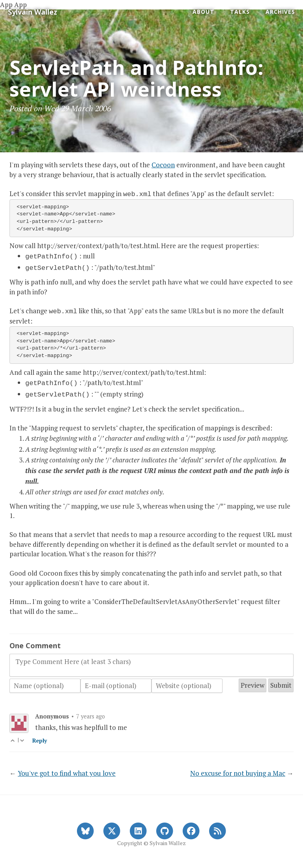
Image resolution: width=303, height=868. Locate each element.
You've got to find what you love (67, 768)
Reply (40, 736)
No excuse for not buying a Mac (238, 768)
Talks (240, 12)
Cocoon (163, 165)
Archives (280, 12)
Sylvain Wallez (33, 12)
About (203, 12)
